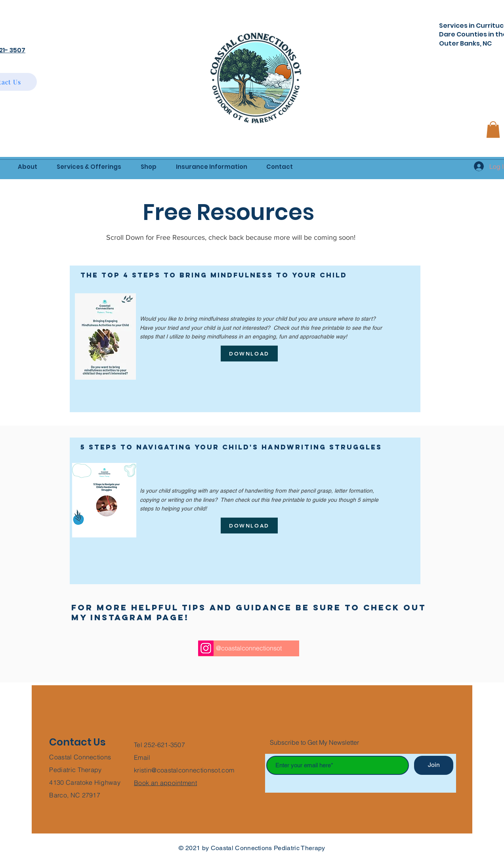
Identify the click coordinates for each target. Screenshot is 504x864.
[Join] (434, 765)
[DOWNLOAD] (249, 354)
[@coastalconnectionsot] (249, 648)
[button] (493, 130)
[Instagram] (206, 648)
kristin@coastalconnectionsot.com (184, 770)
